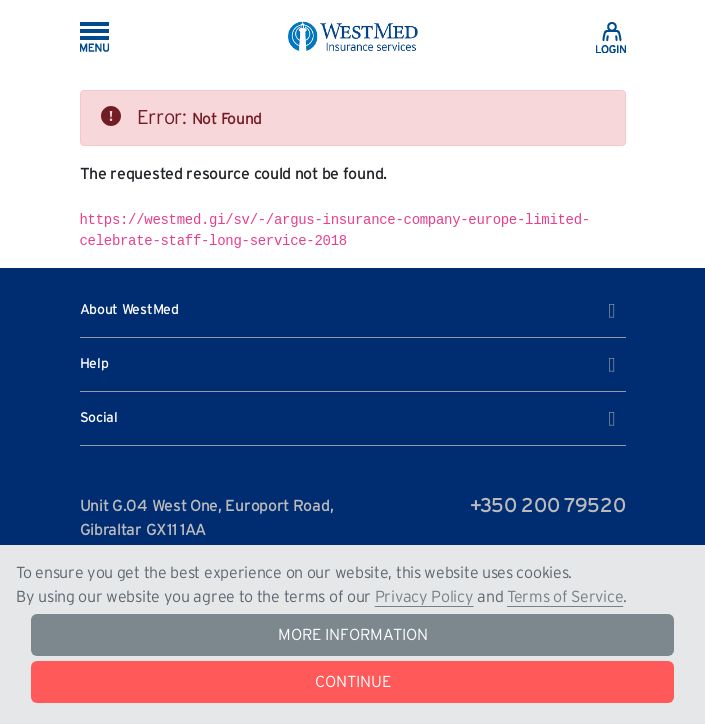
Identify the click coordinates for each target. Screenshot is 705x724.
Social (348, 419)
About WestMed (348, 311)
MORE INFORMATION (353, 635)
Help (348, 365)
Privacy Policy (424, 597)
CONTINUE (353, 682)
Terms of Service (565, 597)
